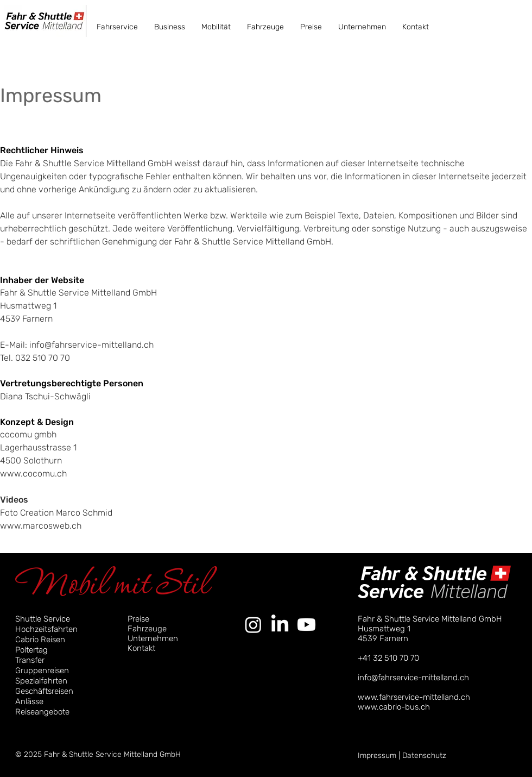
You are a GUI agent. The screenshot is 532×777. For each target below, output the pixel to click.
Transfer (30, 660)
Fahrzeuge (147, 629)
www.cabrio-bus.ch (394, 707)
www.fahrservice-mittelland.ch (414, 697)
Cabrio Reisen (40, 640)
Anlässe (29, 701)
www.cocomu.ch (33, 474)
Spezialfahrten (41, 681)
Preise (138, 619)
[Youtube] (306, 625)
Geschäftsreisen (44, 691)
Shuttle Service (43, 619)
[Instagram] (253, 625)
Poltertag (31, 650)
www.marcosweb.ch (41, 526)
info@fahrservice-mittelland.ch (91, 345)
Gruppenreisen (42, 671)
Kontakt (141, 648)
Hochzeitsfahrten (46, 629)
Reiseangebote (42, 712)
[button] (117, 27)
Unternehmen (153, 638)
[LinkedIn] (280, 625)
